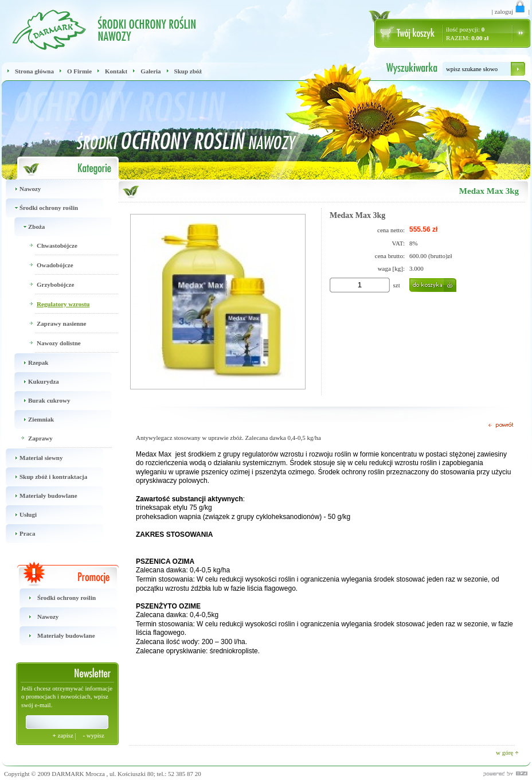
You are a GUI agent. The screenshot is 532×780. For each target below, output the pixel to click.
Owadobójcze (55, 265)
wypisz (93, 735)
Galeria (150, 71)
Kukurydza (35, 382)
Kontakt (116, 71)
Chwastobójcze (57, 245)
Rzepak (29, 363)
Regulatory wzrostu (63, 304)
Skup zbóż (188, 71)
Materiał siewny (32, 458)
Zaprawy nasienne (62, 323)
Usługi (19, 515)
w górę (507, 752)
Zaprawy (40, 438)
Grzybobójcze (55, 284)
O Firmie (79, 71)
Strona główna (34, 71)
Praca (18, 534)
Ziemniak (32, 420)
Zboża (28, 227)
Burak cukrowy (40, 401)
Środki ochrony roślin (40, 208)
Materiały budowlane (40, 496)
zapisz (63, 735)
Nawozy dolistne (59, 343)
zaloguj (511, 11)
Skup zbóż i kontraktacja (44, 477)
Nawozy (21, 189)
